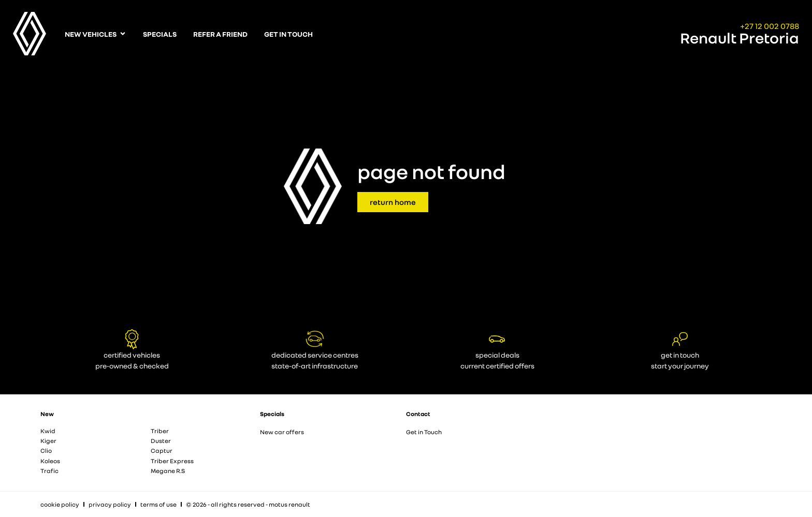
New (47, 414)
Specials (272, 414)
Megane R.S (168, 471)
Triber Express (172, 461)
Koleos (50, 461)
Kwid (48, 431)
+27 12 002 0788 (770, 26)
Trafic (49, 471)
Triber (160, 431)
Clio (46, 450)
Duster (161, 441)
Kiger (48, 441)
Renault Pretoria (740, 38)
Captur (162, 450)
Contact (418, 414)
